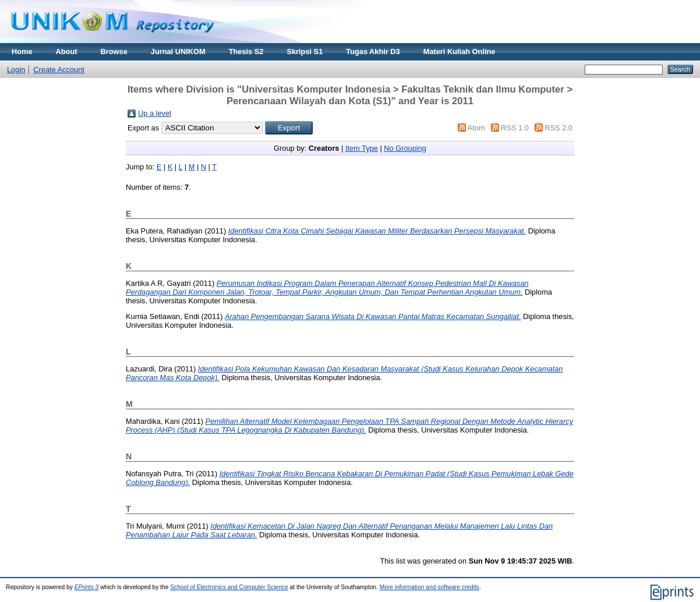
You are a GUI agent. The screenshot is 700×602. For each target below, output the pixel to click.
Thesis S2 (246, 52)
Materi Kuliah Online (459, 52)
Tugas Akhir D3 (373, 52)
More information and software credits (429, 587)
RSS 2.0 (558, 128)
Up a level (155, 113)
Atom (476, 128)
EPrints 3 (87, 587)
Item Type (362, 148)
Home (22, 52)
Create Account (59, 70)
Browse (114, 52)
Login (16, 70)
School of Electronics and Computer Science (229, 587)
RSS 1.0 (515, 128)
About (67, 52)
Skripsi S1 (305, 52)
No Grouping (405, 148)
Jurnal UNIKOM (178, 52)
